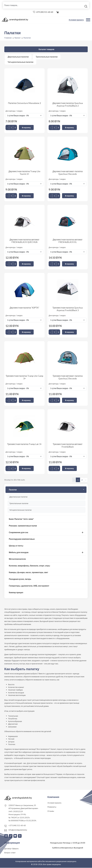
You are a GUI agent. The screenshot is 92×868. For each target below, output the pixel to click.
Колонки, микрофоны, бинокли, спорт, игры (29, 566)
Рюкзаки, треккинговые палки (23, 526)
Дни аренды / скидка (14, 111)
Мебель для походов (19, 553)
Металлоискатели (17, 559)
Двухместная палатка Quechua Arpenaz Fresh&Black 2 (68, 105)
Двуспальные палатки (18, 497)
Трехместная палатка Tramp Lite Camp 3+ (24, 377)
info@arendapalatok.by (18, 830)
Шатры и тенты (16, 546)
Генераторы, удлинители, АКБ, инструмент (29, 586)
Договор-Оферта (11, 849)
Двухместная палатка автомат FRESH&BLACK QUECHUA (24, 241)
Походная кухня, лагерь (20, 579)
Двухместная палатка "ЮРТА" (24, 308)
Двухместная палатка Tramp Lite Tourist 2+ (24, 173)
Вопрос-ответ (10, 853)
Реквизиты (52, 807)
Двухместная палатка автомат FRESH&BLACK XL (68, 241)
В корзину (26, 128)
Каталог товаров (46, 50)
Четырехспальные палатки (20, 510)
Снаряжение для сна (19, 533)
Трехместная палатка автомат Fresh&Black (68, 446)
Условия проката (76, 20)
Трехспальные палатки (19, 504)
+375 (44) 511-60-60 (44, 12)
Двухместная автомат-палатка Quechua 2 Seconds (68, 173)
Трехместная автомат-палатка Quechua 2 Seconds (68, 377)
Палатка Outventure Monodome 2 (24, 103)
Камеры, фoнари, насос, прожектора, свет (28, 573)
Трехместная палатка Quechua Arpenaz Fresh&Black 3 (68, 309)
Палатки (13, 490)
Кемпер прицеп (16, 593)
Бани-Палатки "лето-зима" (21, 519)
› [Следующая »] (86, 480)
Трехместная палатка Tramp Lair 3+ (24, 444)
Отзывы (51, 811)
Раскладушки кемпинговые (22, 539)
